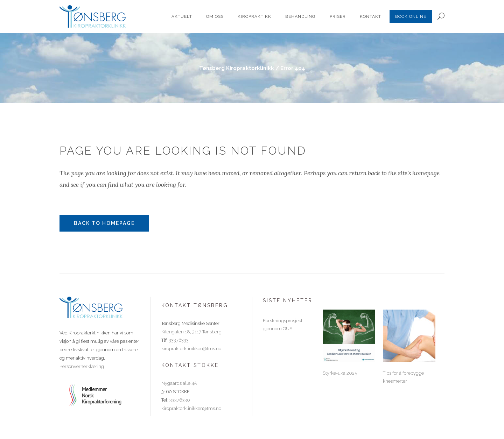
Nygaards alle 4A (179, 383)
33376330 (180, 400)
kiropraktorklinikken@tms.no (191, 349)
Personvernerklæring (82, 366)
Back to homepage (104, 223)
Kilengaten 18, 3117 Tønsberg (191, 332)
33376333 (179, 340)
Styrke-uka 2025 (340, 373)
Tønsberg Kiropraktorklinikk (237, 68)
